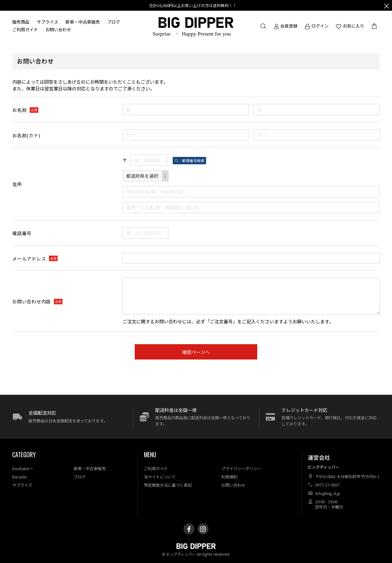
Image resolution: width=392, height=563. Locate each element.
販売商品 (21, 22)
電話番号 (22, 233)
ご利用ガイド (25, 30)
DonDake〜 (23, 468)
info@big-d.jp (328, 493)
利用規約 (229, 477)
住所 (17, 184)
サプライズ (47, 22)
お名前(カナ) (26, 135)
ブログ (114, 22)
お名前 (19, 110)
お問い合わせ (58, 30)
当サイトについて (160, 477)
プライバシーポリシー (241, 468)
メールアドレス (29, 259)
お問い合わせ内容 (32, 301)
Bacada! (19, 477)
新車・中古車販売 (83, 22)
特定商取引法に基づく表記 (168, 485)
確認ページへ (196, 352)
